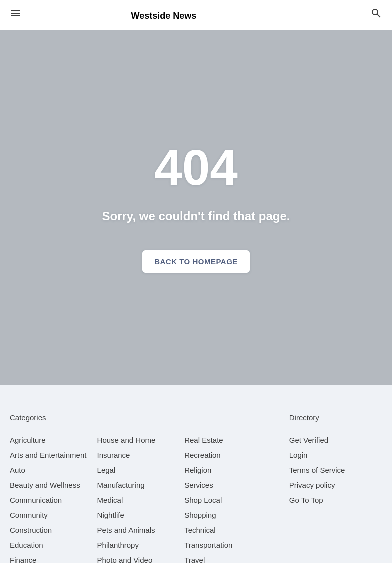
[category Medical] (110, 500)
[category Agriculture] (28, 440)
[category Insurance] (114, 455)
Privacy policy (312, 485)
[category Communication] (36, 500)
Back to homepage (196, 262)
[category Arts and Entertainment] (48, 455)
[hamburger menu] (16, 14)
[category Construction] (31, 530)
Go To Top (306, 500)
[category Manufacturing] (121, 485)
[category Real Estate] (204, 440)
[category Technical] (200, 530)
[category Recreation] (202, 455)
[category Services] (199, 485)
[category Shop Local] (203, 500)
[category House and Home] (127, 440)
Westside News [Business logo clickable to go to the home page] (164, 16)
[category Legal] (107, 470)
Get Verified (309, 440)
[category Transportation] (208, 545)
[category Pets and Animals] (126, 530)
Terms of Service (317, 470)
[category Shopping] (200, 515)
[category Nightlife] (111, 515)
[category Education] (27, 545)
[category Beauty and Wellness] (45, 485)
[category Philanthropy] (118, 545)
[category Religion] (198, 470)
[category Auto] (18, 470)
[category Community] (29, 515)
